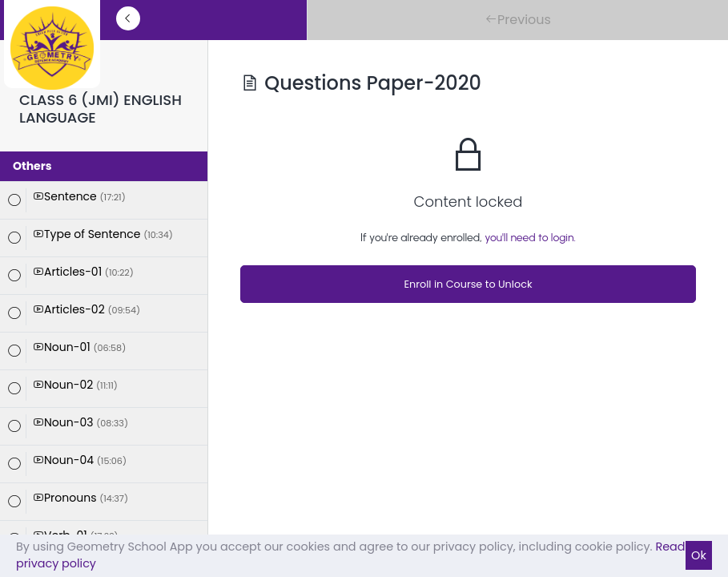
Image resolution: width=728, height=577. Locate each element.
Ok (699, 555)
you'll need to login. (530, 238)
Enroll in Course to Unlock (468, 284)
